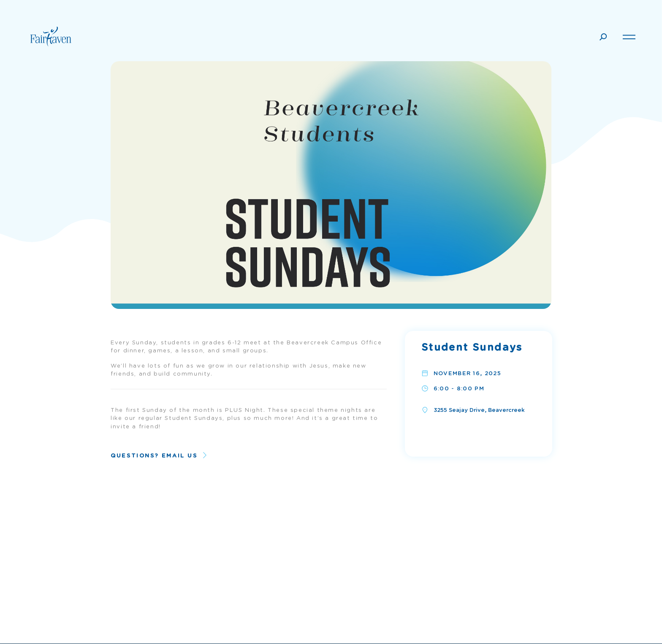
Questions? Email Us (154, 456)
